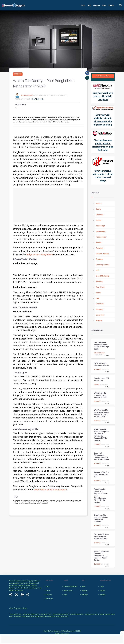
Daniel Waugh (99, 353)
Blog (89, 5)
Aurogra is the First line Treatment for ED (102, 474)
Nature (98, 220)
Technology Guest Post (31, 614)
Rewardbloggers (55, 631)
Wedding (99, 281)
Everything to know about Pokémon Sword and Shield (102, 536)
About (47, 587)
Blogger (97, 370)
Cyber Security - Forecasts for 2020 (101, 365)
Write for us (49, 599)
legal (65, 595)
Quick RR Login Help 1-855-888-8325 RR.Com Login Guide (102, 346)
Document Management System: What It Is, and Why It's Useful (101, 456)
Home (83, 5)
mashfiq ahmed (27, 95)
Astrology (100, 248)
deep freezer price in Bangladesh (50, 490)
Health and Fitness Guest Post (58, 617)
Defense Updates (102, 254)
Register (111, 5)
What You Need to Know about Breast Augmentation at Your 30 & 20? (101, 413)
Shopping (99, 309)
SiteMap (103, 595)
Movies (99, 242)
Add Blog (85, 595)
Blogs (84, 587)
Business (99, 259)
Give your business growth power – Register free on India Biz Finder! (103, 145)
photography (101, 231)
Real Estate (100, 287)
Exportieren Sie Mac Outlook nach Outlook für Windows (101, 518)
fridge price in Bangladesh (40, 254)
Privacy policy (68, 591)
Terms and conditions (70, 587)
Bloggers (97, 5)
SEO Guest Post (46, 614)
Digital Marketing (102, 276)
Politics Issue (101, 237)
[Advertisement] (48, 205)
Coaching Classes (103, 265)
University (100, 304)
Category (18, 74)
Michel (97, 384)
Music (98, 293)
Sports (98, 209)
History (99, 203)
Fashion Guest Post (77, 614)
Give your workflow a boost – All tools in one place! (103, 96)
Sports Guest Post (91, 614)
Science (99, 320)
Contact (48, 591)
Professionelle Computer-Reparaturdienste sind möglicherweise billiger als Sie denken (101, 496)
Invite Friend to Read (103, 76)
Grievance (49, 595)
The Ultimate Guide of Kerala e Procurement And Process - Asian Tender (101, 556)
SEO (97, 270)
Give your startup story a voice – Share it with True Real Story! (103, 176)
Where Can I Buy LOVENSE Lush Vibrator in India (100, 395)
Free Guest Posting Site (22, 617)
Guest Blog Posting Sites (39, 617)
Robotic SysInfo (65, 633)
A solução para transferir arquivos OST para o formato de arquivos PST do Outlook (101, 435)
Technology (100, 226)
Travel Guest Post (15, 614)
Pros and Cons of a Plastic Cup (102, 379)
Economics (100, 315)
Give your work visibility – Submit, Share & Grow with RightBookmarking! (103, 120)
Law (97, 298)
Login (104, 5)
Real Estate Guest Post (61, 614)
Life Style (99, 215)
